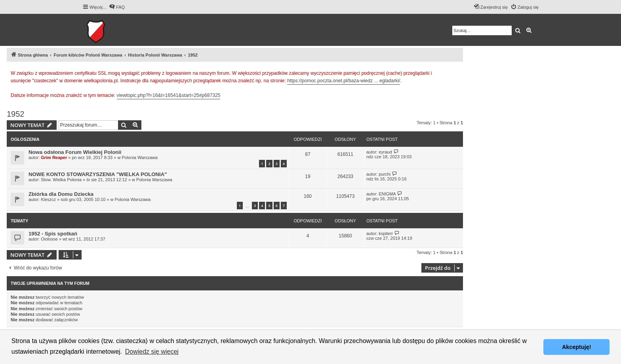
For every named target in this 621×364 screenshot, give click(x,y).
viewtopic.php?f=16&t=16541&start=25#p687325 (169, 95)
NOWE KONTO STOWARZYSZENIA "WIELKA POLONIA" (98, 174)
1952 (16, 114)
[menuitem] (117, 7)
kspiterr (386, 233)
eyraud (385, 152)
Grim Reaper (54, 157)
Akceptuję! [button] (577, 347)
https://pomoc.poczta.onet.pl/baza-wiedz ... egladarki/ (344, 81)
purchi (385, 174)
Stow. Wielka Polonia (61, 180)
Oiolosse (49, 239)
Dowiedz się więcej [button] (152, 352)
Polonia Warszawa (140, 157)
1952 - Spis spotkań (53, 234)
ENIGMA (387, 194)
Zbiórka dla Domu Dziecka (61, 194)
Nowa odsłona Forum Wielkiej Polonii (75, 152)
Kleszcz (48, 199)
